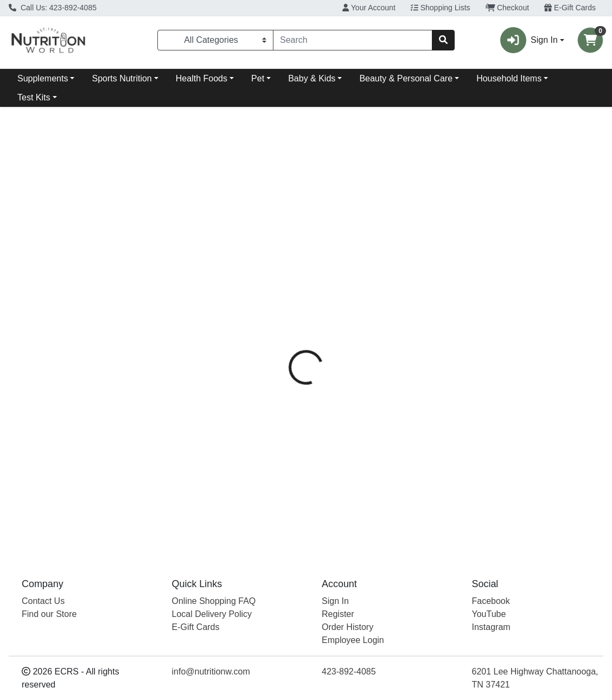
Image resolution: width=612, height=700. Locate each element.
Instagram (491, 627)
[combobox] (353, 40)
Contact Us (43, 601)
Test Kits (34, 97)
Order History (348, 627)
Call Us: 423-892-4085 (53, 8)
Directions (334, 275)
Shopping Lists (441, 8)
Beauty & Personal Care (406, 78)
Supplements (43, 78)
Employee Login (353, 640)
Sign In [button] (529, 40)
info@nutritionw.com (211, 672)
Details (285, 275)
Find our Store (49, 614)
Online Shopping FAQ (214, 601)
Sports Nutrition (122, 78)
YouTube (489, 614)
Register (338, 614)
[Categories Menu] (215, 40)
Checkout (508, 8)
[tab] (285, 275)
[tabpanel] (433, 415)
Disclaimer (390, 275)
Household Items (509, 78)
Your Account (369, 8)
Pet (258, 78)
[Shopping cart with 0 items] (590, 40)
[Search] (353, 40)
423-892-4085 (349, 672)
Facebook (491, 601)
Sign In (335, 601)
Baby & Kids (312, 78)
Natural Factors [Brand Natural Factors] (391, 316)
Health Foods (202, 78)
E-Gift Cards (570, 8)
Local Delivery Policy (212, 614)
